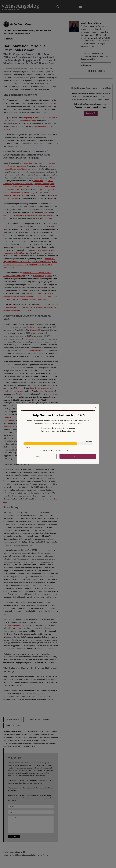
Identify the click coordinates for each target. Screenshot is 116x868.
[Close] (95, 408)
